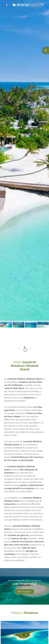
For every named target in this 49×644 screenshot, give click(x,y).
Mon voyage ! (24, 592)
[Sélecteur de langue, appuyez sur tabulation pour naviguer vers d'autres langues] (8, 5)
